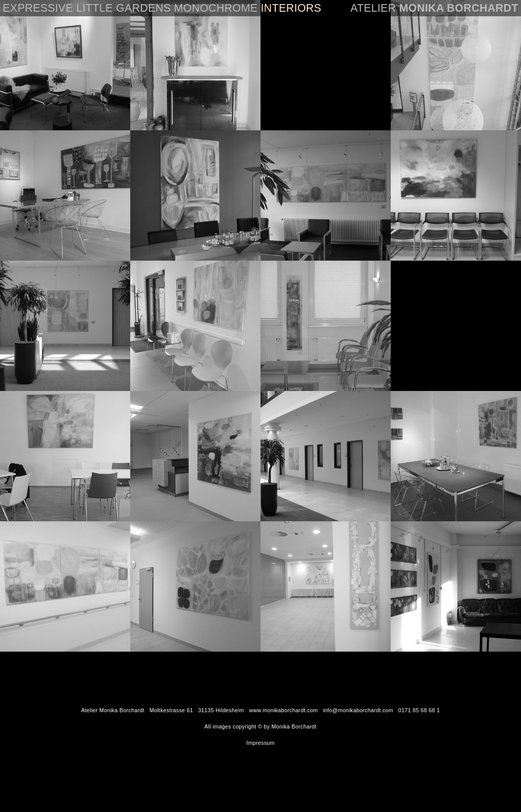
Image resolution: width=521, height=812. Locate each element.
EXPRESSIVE (38, 8)
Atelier (435, 8)
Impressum (260, 743)
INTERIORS (291, 8)
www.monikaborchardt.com (284, 710)
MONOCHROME (216, 8)
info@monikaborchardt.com (358, 710)
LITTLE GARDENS (124, 8)
